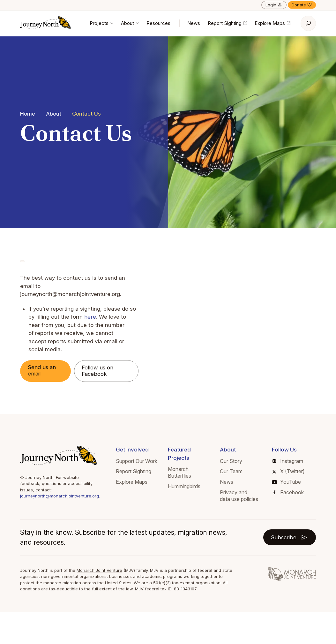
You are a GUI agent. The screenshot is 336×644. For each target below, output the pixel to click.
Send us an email (42, 371)
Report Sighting (227, 23)
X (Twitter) (288, 472)
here (90, 317)
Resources (158, 23)
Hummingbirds (184, 486)
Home (28, 114)
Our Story (231, 461)
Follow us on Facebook (99, 371)
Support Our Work (137, 461)
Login (274, 5)
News (194, 23)
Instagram (288, 461)
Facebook (289, 492)
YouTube (286, 482)
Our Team (231, 472)
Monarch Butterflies (179, 473)
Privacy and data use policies (239, 496)
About (130, 23)
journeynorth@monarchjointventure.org (60, 496)
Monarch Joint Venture (99, 570)
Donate (302, 5)
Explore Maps (273, 23)
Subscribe (289, 537)
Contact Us (86, 114)
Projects (101, 23)
